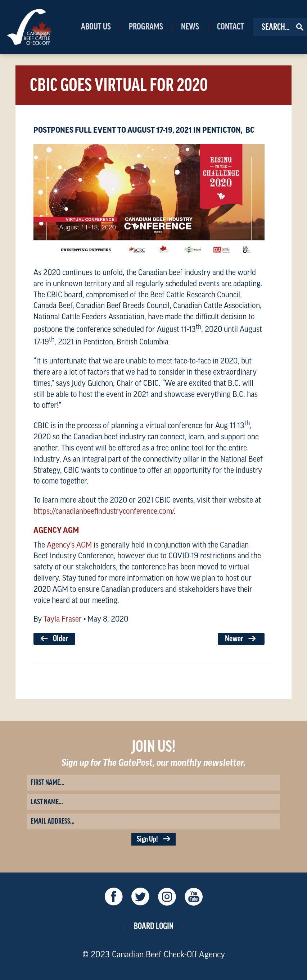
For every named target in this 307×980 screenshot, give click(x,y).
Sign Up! (153, 839)
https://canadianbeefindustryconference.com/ (104, 511)
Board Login (154, 926)
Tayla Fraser (63, 619)
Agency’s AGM (69, 545)
